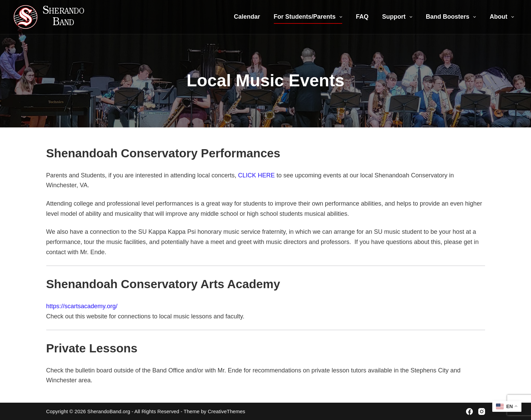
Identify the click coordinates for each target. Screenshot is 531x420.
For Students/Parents (310, 17)
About (503, 17)
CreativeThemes (227, 411)
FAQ (362, 17)
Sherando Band (63, 17)
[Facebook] (469, 412)
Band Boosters (452, 17)
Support (399, 17)
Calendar (247, 17)
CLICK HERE (256, 175)
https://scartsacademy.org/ (82, 306)
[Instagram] (482, 412)
